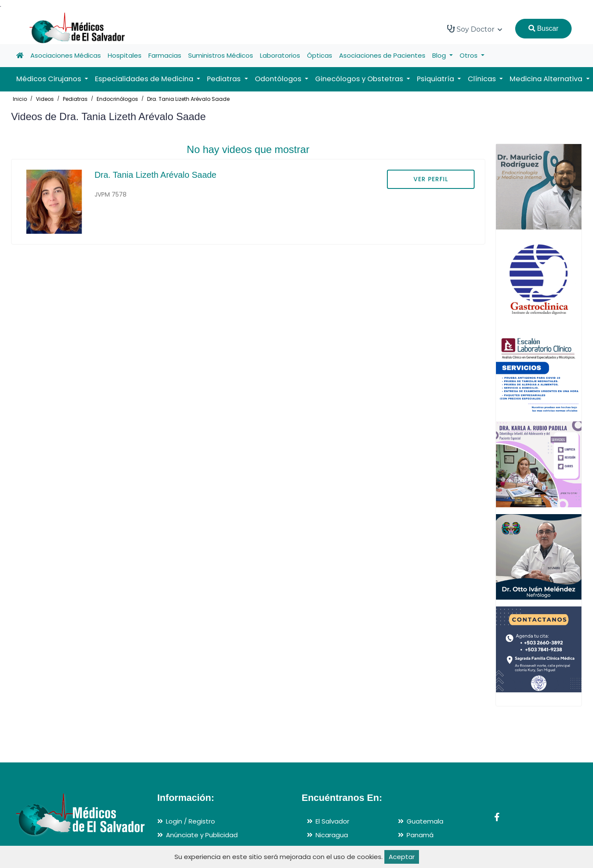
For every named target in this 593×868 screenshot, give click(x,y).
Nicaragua (332, 835)
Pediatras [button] (225, 79)
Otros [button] (469, 55)
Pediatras (75, 99)
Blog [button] (440, 55)
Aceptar (402, 857)
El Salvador (332, 821)
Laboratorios (280, 55)
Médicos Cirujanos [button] (50, 79)
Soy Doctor (475, 29)
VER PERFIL (431, 179)
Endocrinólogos (117, 99)
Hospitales (125, 55)
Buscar (543, 28)
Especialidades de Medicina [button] (145, 79)
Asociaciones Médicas (66, 55)
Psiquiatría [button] (436, 79)
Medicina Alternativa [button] (547, 79)
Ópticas (320, 55)
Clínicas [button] (483, 79)
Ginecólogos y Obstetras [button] (360, 79)
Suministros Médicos (221, 55)
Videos (45, 99)
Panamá (420, 835)
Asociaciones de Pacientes (382, 55)
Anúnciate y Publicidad (202, 835)
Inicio (20, 99)
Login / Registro (190, 821)
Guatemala (425, 821)
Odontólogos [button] (279, 79)
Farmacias (165, 55)
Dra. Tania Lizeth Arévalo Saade (188, 99)
